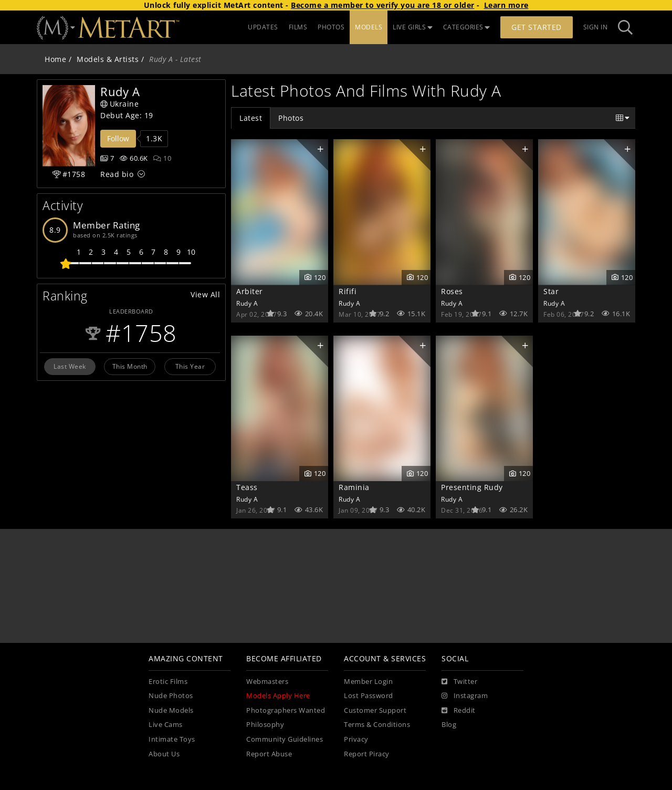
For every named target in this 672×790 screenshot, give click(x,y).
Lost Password (369, 696)
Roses (452, 291)
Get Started (537, 27)
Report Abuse (269, 754)
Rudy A (247, 303)
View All (205, 294)
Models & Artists (108, 59)
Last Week (70, 366)
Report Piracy (367, 754)
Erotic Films (168, 682)
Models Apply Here (278, 696)
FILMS (298, 27)
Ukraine (119, 104)
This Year (190, 366)
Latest (251, 118)
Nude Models (171, 710)
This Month (130, 366)
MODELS (369, 27)
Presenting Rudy (472, 487)
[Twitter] (459, 682)
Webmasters (267, 682)
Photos (291, 118)
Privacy (356, 739)
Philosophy (265, 725)
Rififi (348, 291)
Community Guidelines (285, 739)
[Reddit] (459, 711)
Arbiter (250, 291)
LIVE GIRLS (413, 27)
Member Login (368, 682)
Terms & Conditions (377, 725)
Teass (247, 487)
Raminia (354, 487)
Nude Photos (171, 696)
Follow (118, 138)
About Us (164, 754)
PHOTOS (331, 27)
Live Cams (166, 725)
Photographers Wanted (286, 710)
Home (55, 59)
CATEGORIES (467, 27)
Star (551, 291)
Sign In (596, 27)
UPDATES (263, 27)
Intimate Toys (172, 739)
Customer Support (375, 710)
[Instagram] (465, 696)
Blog (449, 725)
